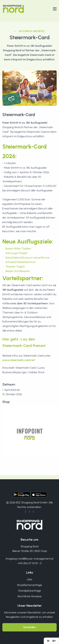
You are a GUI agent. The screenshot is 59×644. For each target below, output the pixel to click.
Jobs (29, 579)
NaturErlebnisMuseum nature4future (27, 258)
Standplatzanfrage (29, 591)
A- (49, 641)
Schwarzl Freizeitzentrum (21, 262)
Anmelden (29, 627)
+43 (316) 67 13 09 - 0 (30, 563)
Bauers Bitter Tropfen (18, 249)
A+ (54, 641)
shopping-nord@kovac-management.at (29, 559)
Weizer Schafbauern (18, 271)
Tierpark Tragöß (15, 267)
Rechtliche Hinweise (30, 596)
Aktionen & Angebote (32, 31)
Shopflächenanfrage (29, 585)
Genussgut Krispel (16, 253)
